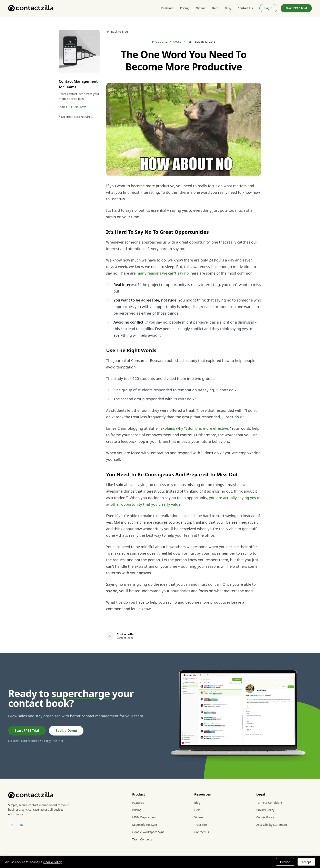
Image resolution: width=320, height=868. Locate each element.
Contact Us (245, 8)
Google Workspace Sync (148, 832)
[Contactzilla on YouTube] (11, 825)
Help (215, 8)
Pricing (185, 8)
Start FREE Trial (296, 8)
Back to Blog (117, 32)
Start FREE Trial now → (74, 107)
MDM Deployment (144, 817)
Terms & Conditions (269, 803)
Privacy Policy (265, 810)
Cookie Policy (265, 817)
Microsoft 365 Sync (145, 825)
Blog (228, 8)
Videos (201, 8)
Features (167, 8)
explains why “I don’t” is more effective (194, 428)
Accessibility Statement (272, 825)
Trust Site (201, 825)
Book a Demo (66, 731)
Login (268, 8)
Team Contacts (142, 839)
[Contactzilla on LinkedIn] (21, 825)
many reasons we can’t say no (163, 273)
